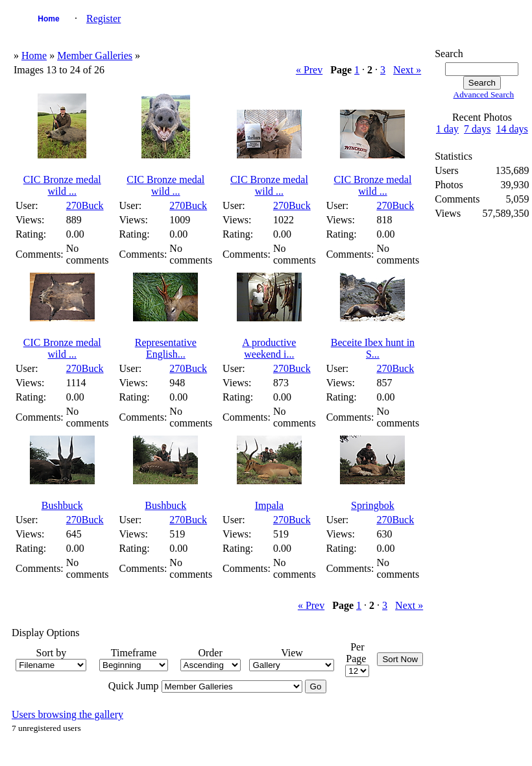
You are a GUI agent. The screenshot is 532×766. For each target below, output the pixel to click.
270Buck (85, 205)
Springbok (373, 505)
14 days (512, 129)
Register (103, 19)
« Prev (309, 70)
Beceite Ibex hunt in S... (373, 348)
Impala (269, 505)
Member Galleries (95, 56)
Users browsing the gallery (67, 714)
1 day (447, 129)
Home (48, 19)
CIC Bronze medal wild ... (62, 185)
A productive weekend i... (269, 348)
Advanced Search (484, 94)
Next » (407, 70)
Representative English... (166, 348)
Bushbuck (62, 505)
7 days (477, 129)
